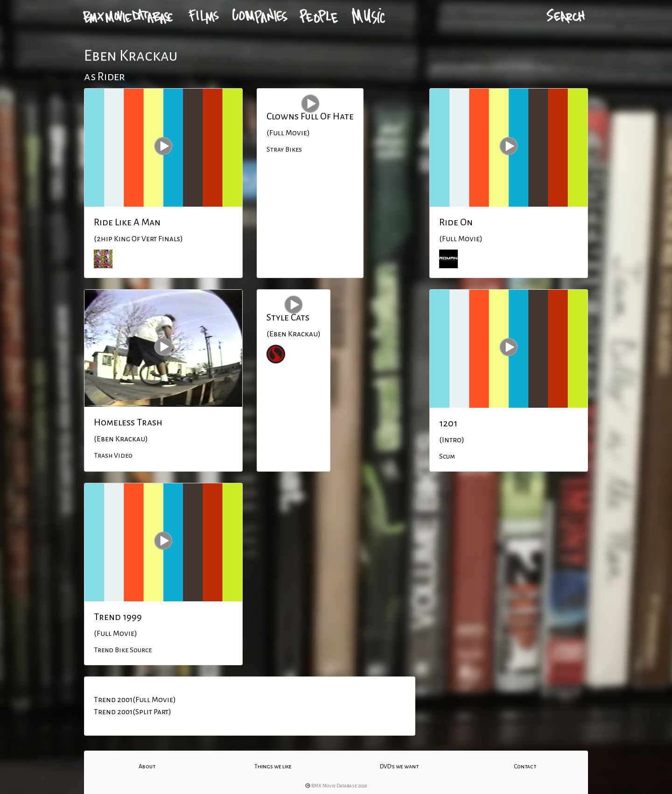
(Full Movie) (288, 133)
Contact (525, 766)
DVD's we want (399, 766)
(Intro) (452, 440)
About (147, 766)
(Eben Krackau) (121, 439)
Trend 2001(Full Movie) (135, 700)
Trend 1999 (118, 617)
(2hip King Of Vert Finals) (138, 239)
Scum (447, 456)
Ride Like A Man (127, 222)
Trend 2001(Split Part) (133, 712)
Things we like (273, 766)
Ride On (456, 222)
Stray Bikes (284, 149)
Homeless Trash (128, 422)
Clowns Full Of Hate (310, 116)
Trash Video (113, 455)
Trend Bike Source (123, 650)
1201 (448, 423)
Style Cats (288, 317)
